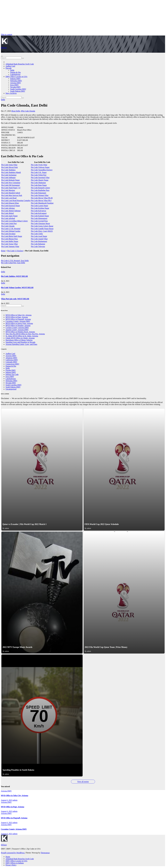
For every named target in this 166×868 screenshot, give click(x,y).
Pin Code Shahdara (8, 170)
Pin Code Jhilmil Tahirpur (11, 211)
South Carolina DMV (18, 89)
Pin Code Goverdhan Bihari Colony (15, 221)
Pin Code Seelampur (9, 175)
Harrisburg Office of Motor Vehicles (19, 340)
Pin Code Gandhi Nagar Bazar (42, 229)
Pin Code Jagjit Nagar (9, 216)
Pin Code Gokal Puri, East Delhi (13, 263)
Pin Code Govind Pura (39, 221)
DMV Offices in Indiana (15, 863)
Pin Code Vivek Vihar (39, 165)
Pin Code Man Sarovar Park (12, 195)
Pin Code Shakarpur (38, 183)
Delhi (12, 70)
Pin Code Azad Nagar (39, 236)
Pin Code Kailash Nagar (40, 216)
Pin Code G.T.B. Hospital (11, 229)
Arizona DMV (16, 83)
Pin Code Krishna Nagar (40, 208)
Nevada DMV (15, 87)
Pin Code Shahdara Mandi (11, 172)
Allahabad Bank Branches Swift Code (20, 64)
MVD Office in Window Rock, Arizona (20, 332)
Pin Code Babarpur (38, 244)
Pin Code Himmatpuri (39, 218)
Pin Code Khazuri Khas (10, 203)
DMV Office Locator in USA (16, 77)
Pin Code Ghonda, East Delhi (24, 105)
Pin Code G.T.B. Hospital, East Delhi (15, 261)
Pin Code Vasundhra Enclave (42, 170)
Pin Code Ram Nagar (39, 185)
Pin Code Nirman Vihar (40, 195)
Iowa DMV (14, 85)
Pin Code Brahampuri (39, 241)
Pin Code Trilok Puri (39, 175)
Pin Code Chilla (37, 234)
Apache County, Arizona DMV (17, 330)
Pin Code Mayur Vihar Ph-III (42, 198)
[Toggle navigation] (2, 56)
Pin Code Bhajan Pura (9, 239)
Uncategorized (11, 389)
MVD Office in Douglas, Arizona (18, 325)
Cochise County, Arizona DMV (17, 328)
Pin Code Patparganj (39, 193)
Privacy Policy (11, 865)
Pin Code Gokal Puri (9, 223)
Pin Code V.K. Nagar (39, 172)
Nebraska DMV (16, 81)
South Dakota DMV (18, 91)
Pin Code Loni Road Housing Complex (16, 200)
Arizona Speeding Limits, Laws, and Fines (21, 344)
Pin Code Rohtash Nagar (10, 180)
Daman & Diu (15, 72)
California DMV (12, 360)
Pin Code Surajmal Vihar (40, 178)
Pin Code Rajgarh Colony (40, 188)
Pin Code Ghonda (8, 226)
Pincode (9, 68)
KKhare (4, 48)
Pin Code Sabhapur (8, 178)
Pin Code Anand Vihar (39, 239)
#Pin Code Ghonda (28, 111)
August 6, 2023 (7, 800)
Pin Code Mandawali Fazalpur (42, 203)
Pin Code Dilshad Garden (11, 231)
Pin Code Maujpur (8, 190)
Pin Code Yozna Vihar (9, 244)
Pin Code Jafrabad (8, 218)
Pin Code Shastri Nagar (40, 180)
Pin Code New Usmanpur (11, 183)
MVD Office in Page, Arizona (17, 317)
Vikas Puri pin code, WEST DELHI (15, 299)
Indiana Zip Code (12, 374)
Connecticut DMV (12, 364)
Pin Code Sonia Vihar (9, 165)
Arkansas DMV (11, 358)
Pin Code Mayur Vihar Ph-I (41, 200)
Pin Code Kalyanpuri (39, 213)
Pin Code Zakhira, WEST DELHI (14, 276)
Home (3, 251)
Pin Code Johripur (8, 208)
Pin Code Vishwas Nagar (40, 167)
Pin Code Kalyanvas (39, 211)
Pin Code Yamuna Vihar (10, 246)
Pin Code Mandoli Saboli (11, 193)
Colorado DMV (11, 362)
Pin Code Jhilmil (8, 213)
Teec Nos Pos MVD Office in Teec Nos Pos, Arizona (25, 334)
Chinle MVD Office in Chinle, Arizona (20, 338)
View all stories (83, 782)
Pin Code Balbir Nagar (10, 241)
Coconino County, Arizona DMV (18, 321)
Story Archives (11, 93)
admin (15, 800)
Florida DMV (11, 370)
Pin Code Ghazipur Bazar (40, 223)
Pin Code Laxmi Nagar (40, 206)
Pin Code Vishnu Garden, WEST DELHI (17, 288)
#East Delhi (16, 111)
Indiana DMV (15, 79)
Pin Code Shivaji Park (9, 167)
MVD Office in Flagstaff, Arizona (18, 319)
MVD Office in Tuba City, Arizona (19, 315)
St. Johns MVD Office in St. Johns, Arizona (22, 336)
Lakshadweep (15, 74)
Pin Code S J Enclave (15, 251)
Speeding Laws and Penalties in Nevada (20, 342)
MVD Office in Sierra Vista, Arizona (19, 323)
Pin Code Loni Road (9, 198)
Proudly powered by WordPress (13, 853)
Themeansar (45, 853)
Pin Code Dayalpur (8, 234)
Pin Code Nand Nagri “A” (11, 188)
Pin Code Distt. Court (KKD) (42, 231)
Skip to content (7, 34)
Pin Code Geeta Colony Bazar (42, 226)
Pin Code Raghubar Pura (40, 190)
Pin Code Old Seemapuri (11, 185)
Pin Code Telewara (38, 246)
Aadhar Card (10, 66)
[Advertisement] (70, 17)
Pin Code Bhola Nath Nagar (12, 236)
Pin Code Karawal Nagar (11, 206)
